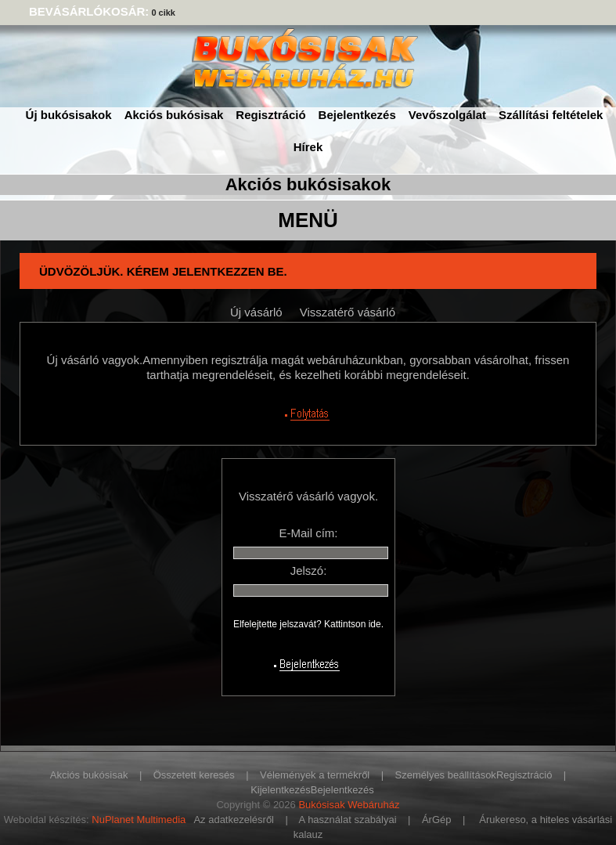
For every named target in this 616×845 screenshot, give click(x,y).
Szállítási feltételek (551, 115)
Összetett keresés (194, 775)
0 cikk (163, 13)
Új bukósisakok (69, 115)
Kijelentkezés (281, 790)
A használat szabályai (348, 820)
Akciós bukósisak (174, 115)
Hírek (308, 147)
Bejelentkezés (357, 115)
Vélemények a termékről (315, 775)
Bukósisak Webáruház (349, 805)
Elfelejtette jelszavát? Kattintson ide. (308, 624)
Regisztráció (270, 115)
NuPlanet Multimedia (139, 820)
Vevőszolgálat (447, 115)
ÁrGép (437, 820)
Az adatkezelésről (234, 820)
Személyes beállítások (446, 775)
